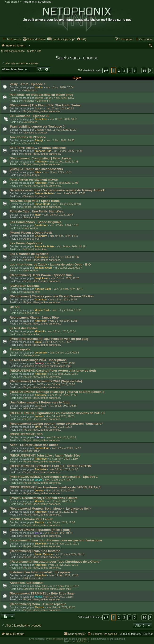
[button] (106, 71)
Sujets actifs (34, 51)
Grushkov (41, 119)
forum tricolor (56, 639)
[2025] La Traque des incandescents (36, 169)
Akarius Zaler (43, 289)
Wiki (35, 2)
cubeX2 (39, 384)
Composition (31, 228)
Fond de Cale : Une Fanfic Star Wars (36, 211)
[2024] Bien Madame (25, 286)
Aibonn (39, 437)
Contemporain (31, 355)
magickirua (42, 278)
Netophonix (12, 2)
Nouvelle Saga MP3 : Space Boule (35, 201)
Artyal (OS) (41, 586)
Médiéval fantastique (35, 249)
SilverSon (41, 544)
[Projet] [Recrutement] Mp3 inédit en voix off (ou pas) (49, 339)
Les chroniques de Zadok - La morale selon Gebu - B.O (50, 264)
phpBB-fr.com (83, 642)
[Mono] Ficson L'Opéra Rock (31, 233)
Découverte (45, 2)
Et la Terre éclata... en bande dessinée (38, 148)
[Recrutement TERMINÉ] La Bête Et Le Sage (42, 593)
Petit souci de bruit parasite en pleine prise (41, 95)
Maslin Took (42, 310)
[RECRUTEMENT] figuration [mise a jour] (40, 530)
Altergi (39, 140)
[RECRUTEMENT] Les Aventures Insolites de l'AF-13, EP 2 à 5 (55, 487)
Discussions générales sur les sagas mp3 (47, 366)
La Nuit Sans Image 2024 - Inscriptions (38, 360)
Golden (39, 108)
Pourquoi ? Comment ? (37, 101)
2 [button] (119, 71)
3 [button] (124, 71)
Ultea (38, 172)
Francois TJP (43, 151)
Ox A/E (15, 307)
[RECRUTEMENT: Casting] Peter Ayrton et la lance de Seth (53, 371)
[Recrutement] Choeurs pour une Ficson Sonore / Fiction (52, 296)
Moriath (39, 501)
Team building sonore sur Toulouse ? (37, 127)
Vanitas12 (40, 406)
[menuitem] (34, 39)
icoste (38, 480)
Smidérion (41, 225)
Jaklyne (39, 98)
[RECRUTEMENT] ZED (26, 434)
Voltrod (39, 416)
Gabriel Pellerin (44, 193)
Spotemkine (42, 448)
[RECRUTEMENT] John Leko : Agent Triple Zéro (45, 455)
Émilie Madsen (44, 554)
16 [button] (144, 71)
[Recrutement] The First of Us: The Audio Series (45, 105)
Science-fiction (32, 143)
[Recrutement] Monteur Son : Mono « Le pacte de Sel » (50, 509)
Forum (27, 2)
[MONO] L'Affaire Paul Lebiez (31, 519)
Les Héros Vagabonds (26, 243)
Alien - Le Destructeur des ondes (34, 445)
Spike (38, 342)
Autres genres (31, 239)
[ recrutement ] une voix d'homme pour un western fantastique (56, 540)
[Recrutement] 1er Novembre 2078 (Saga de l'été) (46, 381)
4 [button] (130, 71)
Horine (39, 87)
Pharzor (40, 522)
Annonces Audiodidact (27, 583)
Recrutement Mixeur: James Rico (34, 318)
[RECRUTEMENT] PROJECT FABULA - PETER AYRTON (50, 466)
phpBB (84, 639)
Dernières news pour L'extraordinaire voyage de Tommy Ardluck (57, 190)
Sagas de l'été (31, 175)
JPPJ (38, 427)
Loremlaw (41, 353)
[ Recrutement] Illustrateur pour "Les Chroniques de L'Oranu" (55, 562)
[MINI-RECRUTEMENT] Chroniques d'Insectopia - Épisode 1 (54, 477)
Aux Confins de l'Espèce (28, 137)
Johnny (39, 363)
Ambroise (41, 162)
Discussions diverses (35, 133)
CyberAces (41, 257)
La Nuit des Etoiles (24, 328)
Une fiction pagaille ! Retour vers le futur (40, 402)
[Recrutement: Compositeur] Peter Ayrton (40, 158)
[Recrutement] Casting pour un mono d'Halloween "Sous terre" (56, 424)
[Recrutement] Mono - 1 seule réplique (38, 604)
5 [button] (135, 71)
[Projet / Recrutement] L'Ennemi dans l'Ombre (44, 498)
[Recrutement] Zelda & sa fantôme (35, 551)
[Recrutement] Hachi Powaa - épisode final (41, 275)
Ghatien (39, 130)
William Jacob (43, 268)
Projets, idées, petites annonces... (43, 111)
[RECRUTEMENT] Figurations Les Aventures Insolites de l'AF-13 (57, 413)
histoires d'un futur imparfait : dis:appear (40, 572)
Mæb (38, 215)
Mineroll (40, 331)
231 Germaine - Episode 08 (29, 116)
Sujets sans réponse (13, 51)
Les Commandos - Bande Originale (35, 222)
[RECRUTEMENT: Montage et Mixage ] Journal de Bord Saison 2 (57, 392)
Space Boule (42, 204)
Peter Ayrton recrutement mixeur (34, 180)
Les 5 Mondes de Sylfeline (29, 254)
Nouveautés (30, 90)
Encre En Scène (44, 246)
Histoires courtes (33, 408)
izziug (38, 533)
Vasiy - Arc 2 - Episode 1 (28, 84)
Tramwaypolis (20, 349)
